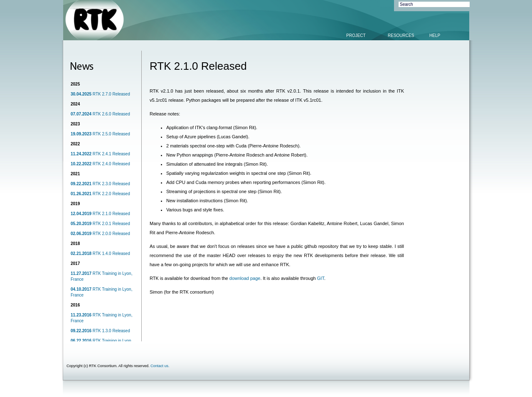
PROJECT (356, 36)
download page (245, 278)
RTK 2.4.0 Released (100, 164)
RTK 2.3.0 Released (100, 184)
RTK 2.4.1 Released (100, 154)
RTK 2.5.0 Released (100, 134)
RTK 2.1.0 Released (100, 214)
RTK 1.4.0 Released (100, 254)
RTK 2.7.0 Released (100, 94)
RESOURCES (401, 36)
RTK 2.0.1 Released (100, 224)
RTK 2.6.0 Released (100, 114)
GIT (321, 278)
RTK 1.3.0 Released (100, 331)
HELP (435, 36)
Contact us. (160, 366)
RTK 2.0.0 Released (100, 234)
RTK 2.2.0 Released (100, 194)
